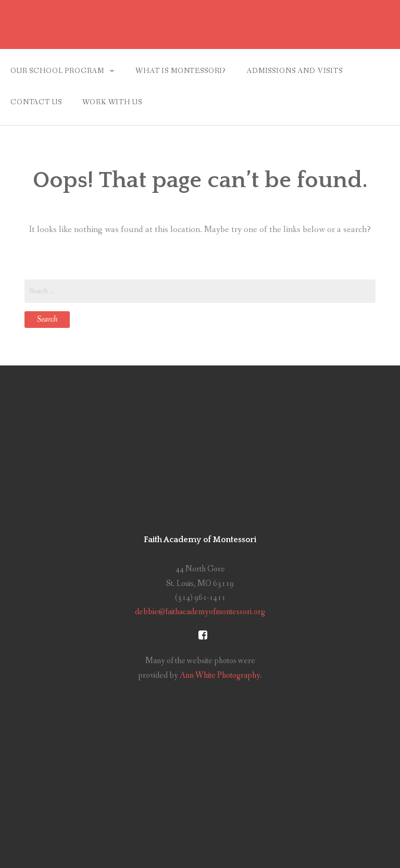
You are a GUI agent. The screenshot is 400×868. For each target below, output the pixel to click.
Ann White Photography (220, 675)
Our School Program (57, 71)
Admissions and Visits (295, 71)
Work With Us (112, 102)
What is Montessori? (180, 71)
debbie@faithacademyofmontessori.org (200, 612)
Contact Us (36, 102)
